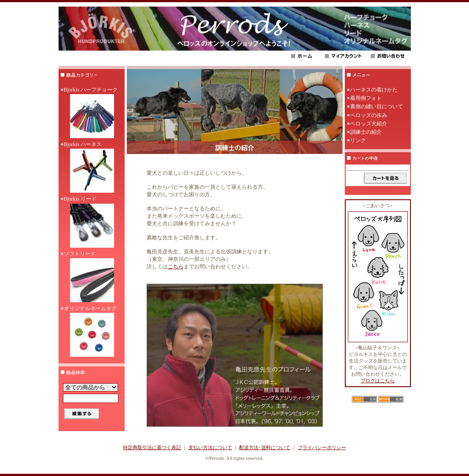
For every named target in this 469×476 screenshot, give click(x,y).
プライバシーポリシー (322, 447)
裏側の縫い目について (377, 106)
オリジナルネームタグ (92, 332)
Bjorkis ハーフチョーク (92, 114)
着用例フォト (366, 98)
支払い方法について (210, 447)
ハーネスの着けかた (374, 90)
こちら (176, 267)
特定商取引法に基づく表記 (152, 447)
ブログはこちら (378, 381)
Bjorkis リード (92, 223)
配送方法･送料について (265, 447)
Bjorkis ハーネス (92, 168)
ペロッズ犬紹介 (369, 124)
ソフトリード (92, 278)
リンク (358, 140)
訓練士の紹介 (366, 132)
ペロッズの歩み (369, 115)
